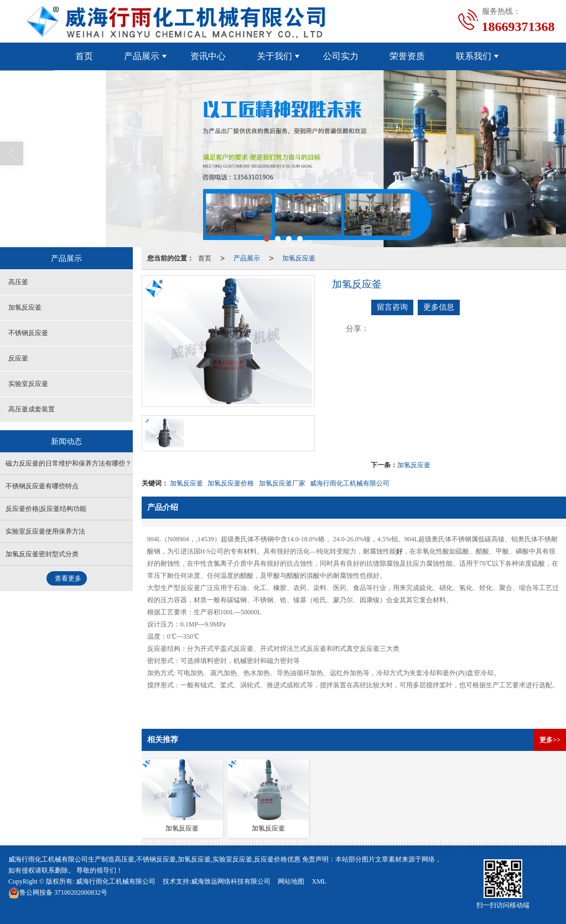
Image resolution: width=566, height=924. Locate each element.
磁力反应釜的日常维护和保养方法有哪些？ (69, 463)
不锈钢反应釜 (28, 333)
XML (319, 881)
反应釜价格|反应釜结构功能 (46, 509)
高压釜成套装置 (32, 409)
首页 (84, 56)
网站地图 (291, 881)
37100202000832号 (58, 892)
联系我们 (474, 56)
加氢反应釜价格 (231, 483)
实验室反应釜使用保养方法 (45, 531)
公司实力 (341, 56)
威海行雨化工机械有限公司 (350, 483)
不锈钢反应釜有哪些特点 (42, 486)
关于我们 (274, 56)
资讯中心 (208, 56)
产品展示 (142, 56)
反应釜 (18, 358)
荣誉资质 (407, 56)
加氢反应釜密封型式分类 (42, 554)
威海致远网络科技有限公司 (231, 881)
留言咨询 (392, 307)
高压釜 (18, 282)
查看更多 (68, 578)
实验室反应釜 (28, 384)
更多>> (550, 740)
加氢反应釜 (299, 258)
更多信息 (439, 307)
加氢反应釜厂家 (282, 483)
